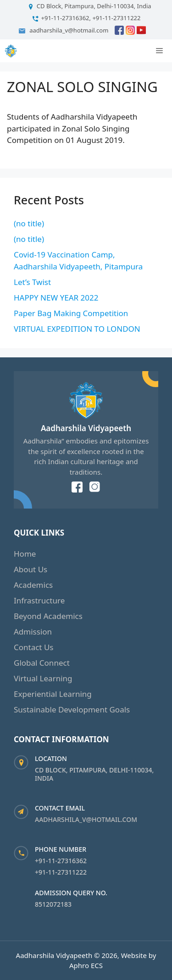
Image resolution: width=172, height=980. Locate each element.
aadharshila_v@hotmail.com (86, 819)
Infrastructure (39, 600)
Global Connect (42, 663)
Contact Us (34, 647)
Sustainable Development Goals (72, 709)
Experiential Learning (53, 694)
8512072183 (53, 904)
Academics (33, 585)
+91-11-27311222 (61, 872)
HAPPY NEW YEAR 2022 (56, 298)
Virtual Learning (43, 678)
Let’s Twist (32, 282)
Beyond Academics (48, 616)
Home (25, 554)
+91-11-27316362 (61, 861)
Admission (33, 632)
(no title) (29, 223)
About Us (31, 569)
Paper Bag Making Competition (71, 313)
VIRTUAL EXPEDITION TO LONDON (77, 329)
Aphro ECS (86, 965)
